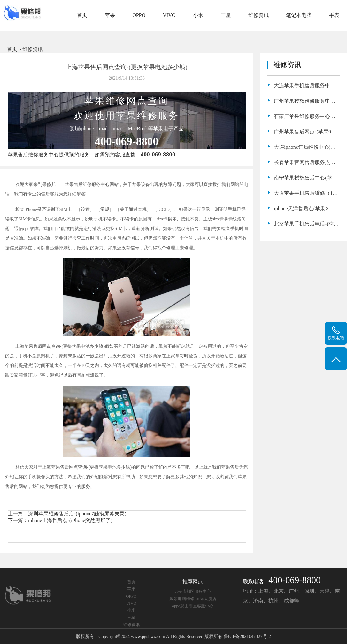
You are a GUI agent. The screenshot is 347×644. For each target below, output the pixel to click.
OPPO (139, 15)
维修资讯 (258, 15)
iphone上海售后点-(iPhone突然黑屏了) (70, 520)
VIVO (169, 15)
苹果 (110, 15)
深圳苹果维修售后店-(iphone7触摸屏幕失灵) (77, 514)
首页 (82, 15)
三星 (226, 15)
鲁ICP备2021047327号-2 (247, 636)
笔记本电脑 (299, 15)
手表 (334, 15)
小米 (198, 15)
